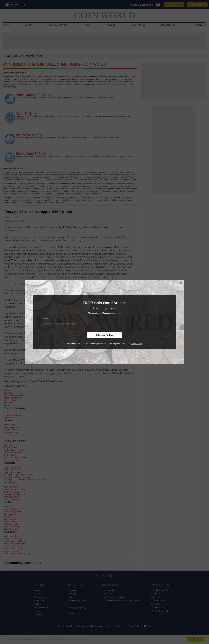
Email (46, 319)
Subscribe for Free (105, 335)
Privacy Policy (136, 344)
